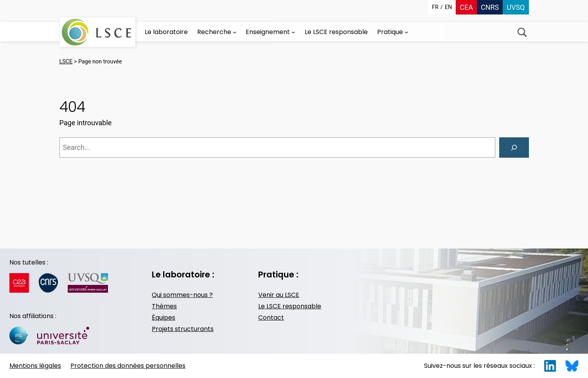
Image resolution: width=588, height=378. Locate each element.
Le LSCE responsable (290, 306)
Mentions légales (35, 366)
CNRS (490, 7)
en (448, 7)
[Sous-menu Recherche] (235, 32)
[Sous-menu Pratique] (406, 32)
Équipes (164, 318)
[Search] (514, 148)
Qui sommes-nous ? (182, 295)
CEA (466, 7)
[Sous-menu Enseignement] (293, 32)
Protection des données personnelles (128, 366)
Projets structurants (183, 329)
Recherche (522, 32)
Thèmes (164, 306)
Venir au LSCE (279, 295)
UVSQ (516, 7)
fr (435, 7)
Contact (271, 318)
